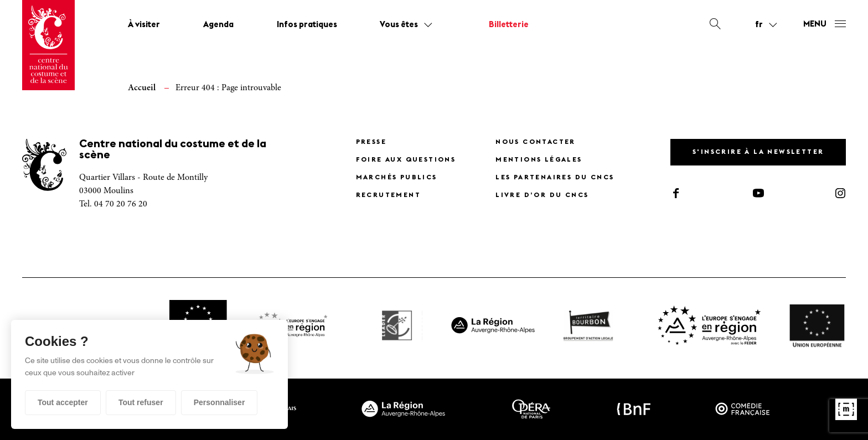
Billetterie (509, 25)
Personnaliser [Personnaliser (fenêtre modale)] (219, 402)
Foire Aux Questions (406, 160)
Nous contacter (536, 142)
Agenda (218, 25)
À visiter (144, 25)
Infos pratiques (307, 25)
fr (759, 25)
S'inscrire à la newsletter (758, 152)
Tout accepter (63, 402)
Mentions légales (539, 160)
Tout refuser (141, 402)
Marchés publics (397, 178)
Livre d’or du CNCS (542, 195)
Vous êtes (399, 25)
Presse (371, 142)
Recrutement (388, 195)
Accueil (142, 88)
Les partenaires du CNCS (555, 178)
